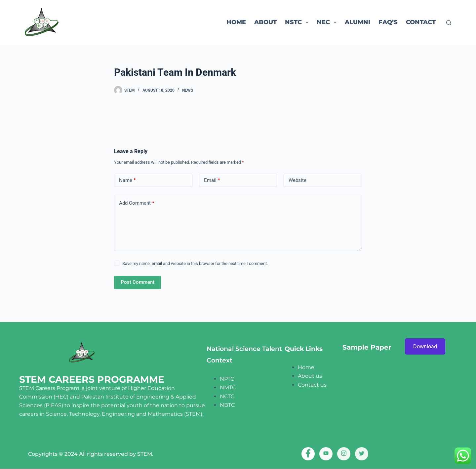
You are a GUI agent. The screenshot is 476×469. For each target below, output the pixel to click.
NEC (328, 22)
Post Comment (138, 282)
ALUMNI (357, 22)
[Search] (449, 23)
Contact (421, 22)
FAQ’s (388, 22)
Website (297, 180)
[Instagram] (344, 454)
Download (425, 346)
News (188, 90)
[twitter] (362, 454)
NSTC (298, 22)
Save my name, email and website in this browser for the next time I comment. (195, 263)
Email (212, 180)
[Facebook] (308, 454)
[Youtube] (326, 454)
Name (127, 180)
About (265, 22)
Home (236, 22)
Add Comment (137, 203)
